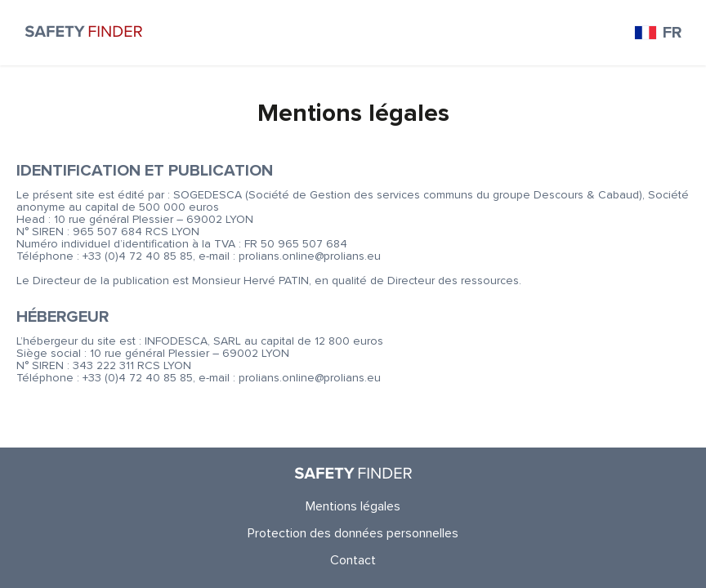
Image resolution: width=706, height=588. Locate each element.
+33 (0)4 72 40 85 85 (138, 256)
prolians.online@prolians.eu (310, 256)
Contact (353, 560)
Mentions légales (353, 506)
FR (658, 33)
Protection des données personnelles (353, 533)
